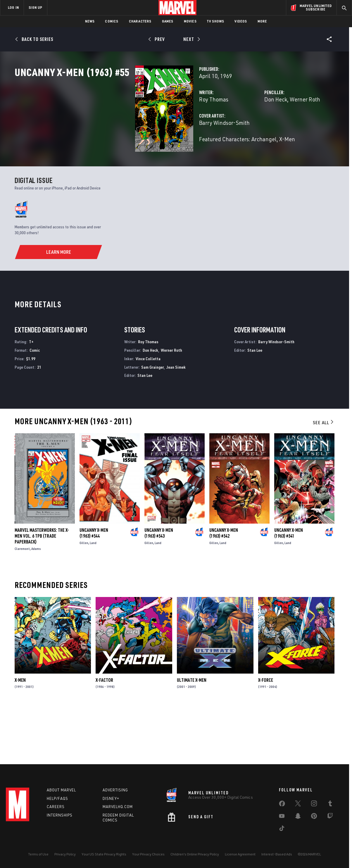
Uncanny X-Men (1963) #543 (159, 587)
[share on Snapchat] (298, 817)
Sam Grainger (152, 421)
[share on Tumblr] (330, 805)
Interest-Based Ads (277, 854)
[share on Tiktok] (282, 829)
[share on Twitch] (330, 817)
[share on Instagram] (314, 805)
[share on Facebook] (282, 805)
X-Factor (104, 734)
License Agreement (240, 854)
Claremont (22, 602)
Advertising (115, 790)
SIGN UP (35, 7)
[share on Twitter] (298, 805)
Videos (241, 21)
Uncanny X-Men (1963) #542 (224, 587)
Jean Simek (176, 421)
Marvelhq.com (118, 807)
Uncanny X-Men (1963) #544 (94, 587)
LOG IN (13, 7)
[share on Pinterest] (314, 817)
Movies (190, 21)
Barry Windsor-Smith (140, 148)
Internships (60, 815)
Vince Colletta (148, 412)
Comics (112, 21)
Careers (56, 807)
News (90, 21)
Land (93, 597)
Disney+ (111, 798)
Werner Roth (263, 125)
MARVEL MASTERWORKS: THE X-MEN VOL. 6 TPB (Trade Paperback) (42, 590)
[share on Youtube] (282, 817)
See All (324, 476)
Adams (36, 602)
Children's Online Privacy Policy (195, 854)
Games (168, 21)
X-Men (20, 734)
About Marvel (61, 790)
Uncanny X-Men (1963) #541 (289, 587)
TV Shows (216, 21)
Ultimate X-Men (192, 734)
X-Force (266, 734)
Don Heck (234, 125)
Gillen (84, 597)
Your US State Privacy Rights (104, 854)
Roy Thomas (129, 125)
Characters (140, 21)
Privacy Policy (65, 854)
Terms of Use (38, 854)
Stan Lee (145, 429)
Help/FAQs (57, 798)
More (262, 21)
